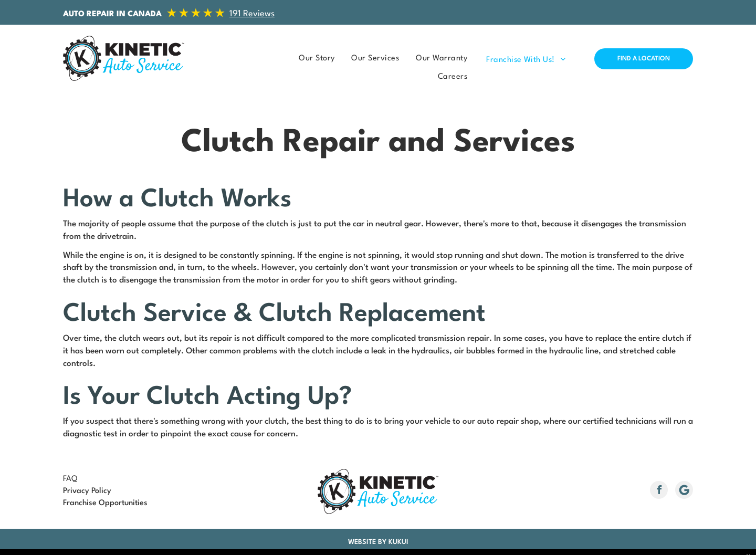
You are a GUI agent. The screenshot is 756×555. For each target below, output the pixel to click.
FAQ (70, 479)
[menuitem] (313, 59)
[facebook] (659, 491)
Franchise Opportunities (105, 503)
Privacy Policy (87, 491)
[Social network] (684, 491)
